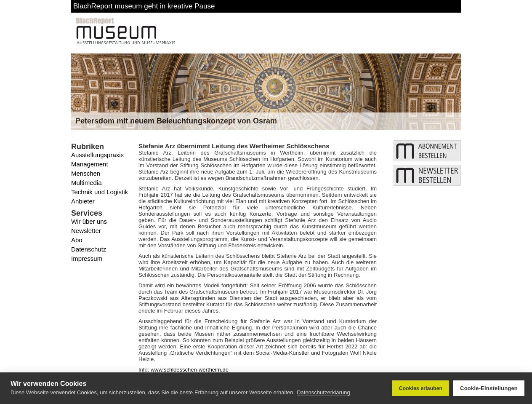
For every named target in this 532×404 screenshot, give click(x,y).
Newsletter (86, 231)
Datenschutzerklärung (323, 392)
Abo (77, 240)
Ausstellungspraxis (97, 155)
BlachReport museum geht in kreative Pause (144, 6)
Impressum (87, 258)
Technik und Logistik (100, 192)
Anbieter (83, 201)
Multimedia (86, 183)
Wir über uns (89, 221)
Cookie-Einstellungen (489, 388)
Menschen (86, 173)
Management (90, 164)
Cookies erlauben (421, 388)
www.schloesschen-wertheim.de (190, 370)
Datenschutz (89, 249)
